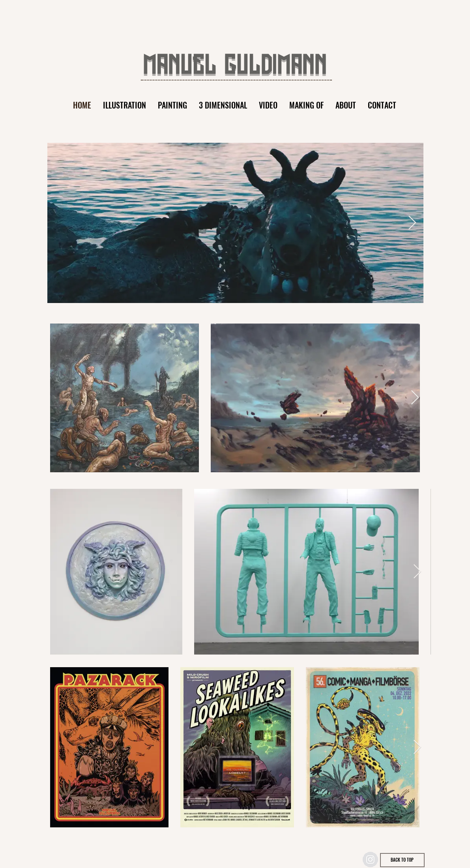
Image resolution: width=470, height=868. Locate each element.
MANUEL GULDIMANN (235, 67)
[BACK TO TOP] (402, 860)
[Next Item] (412, 223)
